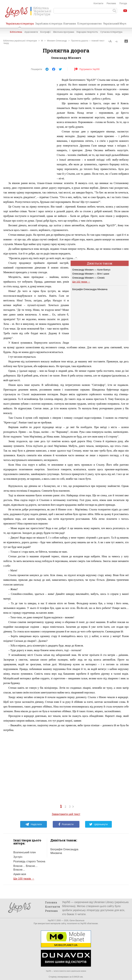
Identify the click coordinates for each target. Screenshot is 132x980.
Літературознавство (89, 24)
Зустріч (18, 857)
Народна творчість (87, 32)
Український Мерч (115, 24)
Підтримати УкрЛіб (87, 69)
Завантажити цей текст (66, 814)
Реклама (111, 3)
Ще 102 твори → (81, 282)
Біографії (45, 32)
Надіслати (33, 824)
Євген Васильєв (77, 920)
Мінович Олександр (57, 41)
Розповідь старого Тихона (29, 861)
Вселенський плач (25, 852)
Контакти (98, 3)
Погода (123, 3)
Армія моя (20, 874)
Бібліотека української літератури (20, 41)
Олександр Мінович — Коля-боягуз (91, 270)
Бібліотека (16, 32)
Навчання (70, 24)
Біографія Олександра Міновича (90, 289)
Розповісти (66, 824)
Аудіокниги (31, 32)
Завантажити (126, 41)
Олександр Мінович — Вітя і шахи (91, 274)
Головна (51, 902)
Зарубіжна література (49, 24)
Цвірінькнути (98, 824)
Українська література (20, 25)
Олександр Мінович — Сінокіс (89, 278)
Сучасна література (111, 32)
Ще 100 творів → (24, 879)
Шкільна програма (64, 32)
